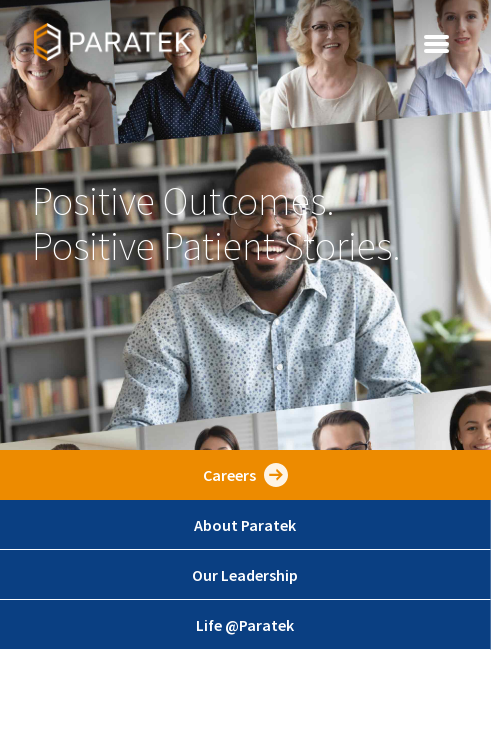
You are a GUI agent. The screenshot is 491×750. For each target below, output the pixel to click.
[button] (436, 42)
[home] (109, 42)
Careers (229, 475)
